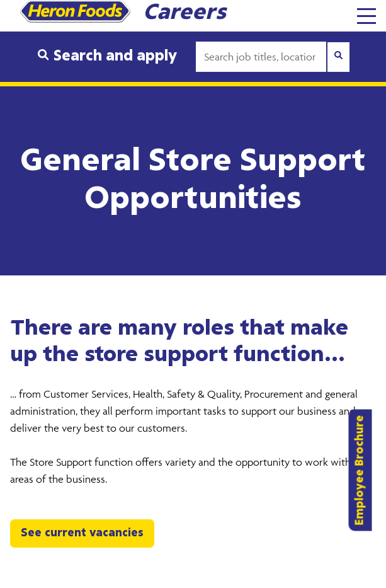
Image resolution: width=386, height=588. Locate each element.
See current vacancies (82, 533)
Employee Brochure (360, 470)
